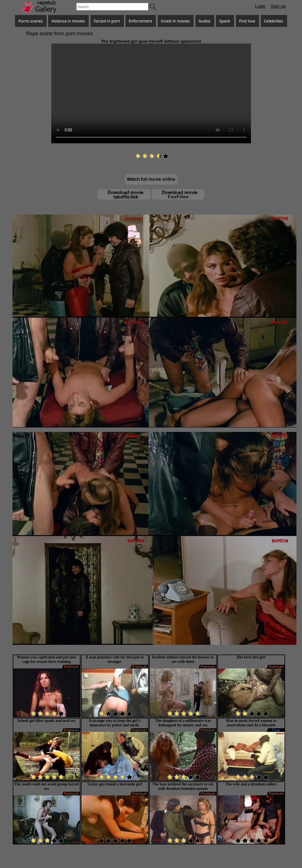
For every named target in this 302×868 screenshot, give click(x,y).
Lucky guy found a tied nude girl (115, 784)
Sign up (278, 6)
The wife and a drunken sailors (251, 784)
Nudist (205, 21)
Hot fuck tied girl (251, 657)
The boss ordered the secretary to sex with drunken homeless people (183, 786)
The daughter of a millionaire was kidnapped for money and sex (183, 723)
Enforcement (140, 21)
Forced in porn (107, 21)
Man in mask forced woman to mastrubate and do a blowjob (251, 723)
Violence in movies (68, 21)
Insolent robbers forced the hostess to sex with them (183, 659)
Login (260, 6)
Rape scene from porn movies (60, 34)
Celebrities (274, 21)
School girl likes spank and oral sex (46, 721)
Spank (225, 21)
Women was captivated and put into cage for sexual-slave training (46, 659)
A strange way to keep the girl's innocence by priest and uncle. (115, 723)
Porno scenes (31, 21)
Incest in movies (175, 21)
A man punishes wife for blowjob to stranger (115, 659)
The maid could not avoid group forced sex (46, 786)
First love (247, 21)
